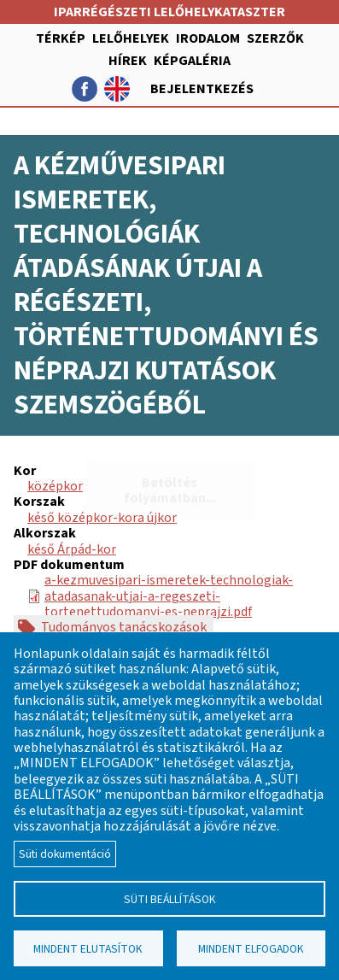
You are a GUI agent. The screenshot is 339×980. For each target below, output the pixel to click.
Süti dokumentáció (65, 854)
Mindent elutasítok (88, 949)
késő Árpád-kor (72, 549)
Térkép (61, 38)
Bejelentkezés (202, 89)
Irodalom (208, 38)
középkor (55, 486)
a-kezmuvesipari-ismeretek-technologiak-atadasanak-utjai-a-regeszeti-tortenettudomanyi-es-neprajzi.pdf (169, 596)
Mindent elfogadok (251, 949)
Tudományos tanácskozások (124, 627)
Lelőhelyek (131, 38)
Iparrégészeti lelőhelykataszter (169, 12)
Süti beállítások (170, 899)
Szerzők (275, 38)
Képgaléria (192, 61)
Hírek (128, 61)
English (117, 89)
